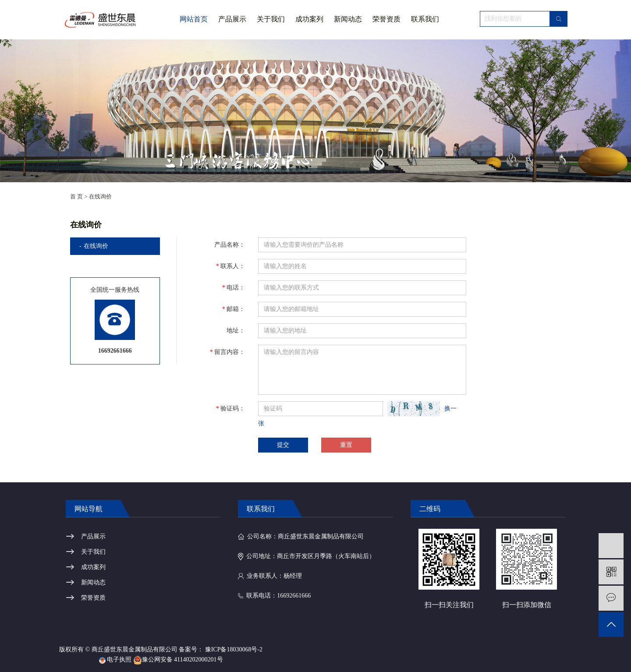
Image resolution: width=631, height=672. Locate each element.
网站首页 (194, 19)
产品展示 (232, 19)
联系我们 (425, 19)
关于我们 (271, 27)
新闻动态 (348, 19)
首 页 (76, 196)
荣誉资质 (386, 19)
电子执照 (115, 660)
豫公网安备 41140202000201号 (178, 660)
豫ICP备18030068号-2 (234, 649)
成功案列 (309, 19)
